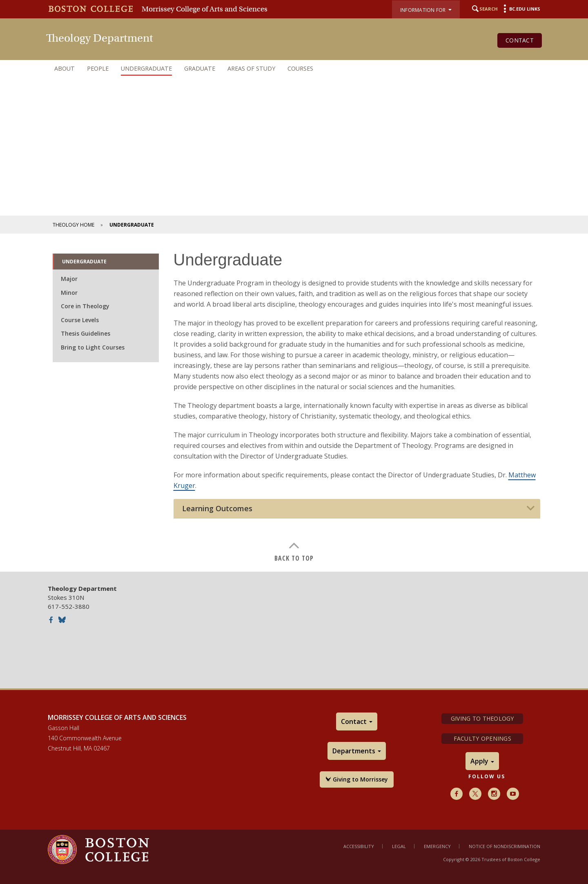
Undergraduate (146, 68)
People (98, 68)
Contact (520, 40)
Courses (300, 68)
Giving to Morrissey (357, 779)
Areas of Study (251, 68)
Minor (69, 293)
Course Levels (80, 320)
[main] (294, 401)
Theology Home (73, 225)
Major (69, 279)
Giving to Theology (482, 718)
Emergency (437, 846)
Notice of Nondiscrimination (504, 846)
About (65, 68)
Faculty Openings (482, 738)
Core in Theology (85, 306)
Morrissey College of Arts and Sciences (205, 9)
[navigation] (294, 69)
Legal (399, 846)
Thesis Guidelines (86, 333)
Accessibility (359, 846)
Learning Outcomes (217, 509)
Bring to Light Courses (93, 347)
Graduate (200, 68)
